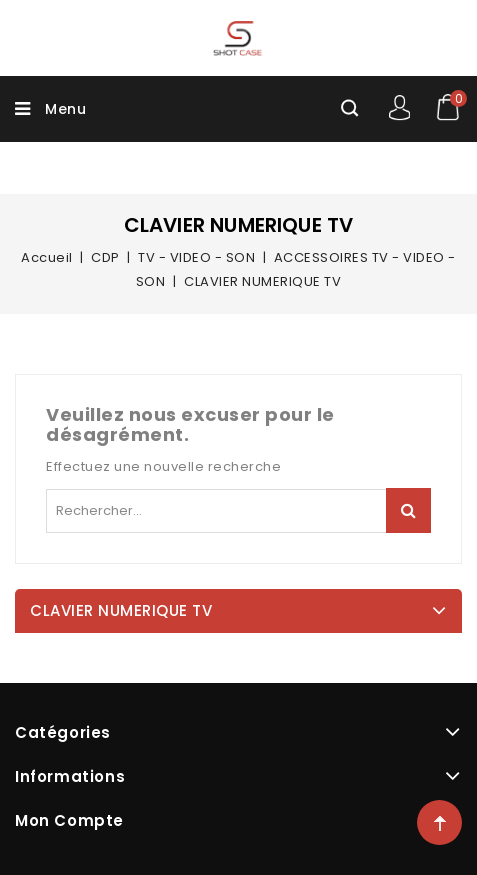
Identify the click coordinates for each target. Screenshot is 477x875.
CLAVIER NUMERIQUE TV (121, 610)
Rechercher (408, 510)
